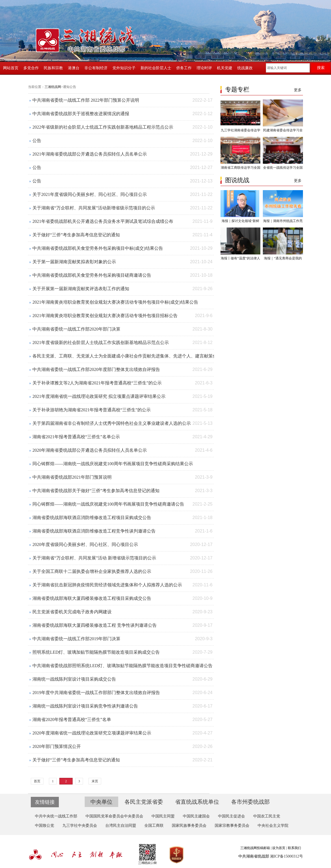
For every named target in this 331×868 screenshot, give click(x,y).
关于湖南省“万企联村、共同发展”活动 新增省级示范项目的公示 (94, 558)
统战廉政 (245, 68)
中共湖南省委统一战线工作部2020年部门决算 (76, 329)
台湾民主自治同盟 (121, 826)
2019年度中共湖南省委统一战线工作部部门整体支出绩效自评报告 (96, 693)
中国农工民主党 (267, 816)
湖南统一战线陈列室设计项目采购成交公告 (74, 679)
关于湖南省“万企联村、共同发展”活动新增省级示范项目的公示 (94, 208)
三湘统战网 (53, 87)
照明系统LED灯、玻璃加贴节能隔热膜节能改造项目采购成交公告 (96, 652)
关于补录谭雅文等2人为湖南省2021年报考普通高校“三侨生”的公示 (97, 383)
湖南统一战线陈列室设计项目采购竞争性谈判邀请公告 (85, 706)
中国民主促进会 (231, 816)
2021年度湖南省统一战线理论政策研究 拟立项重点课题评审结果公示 (99, 396)
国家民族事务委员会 (189, 826)
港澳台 (74, 68)
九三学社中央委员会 (80, 826)
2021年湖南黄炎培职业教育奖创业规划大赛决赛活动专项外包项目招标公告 (105, 316)
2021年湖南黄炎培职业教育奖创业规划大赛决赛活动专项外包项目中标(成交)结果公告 (115, 302)
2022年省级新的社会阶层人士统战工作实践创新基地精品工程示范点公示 (103, 127)
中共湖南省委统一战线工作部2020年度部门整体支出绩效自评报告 (96, 369)
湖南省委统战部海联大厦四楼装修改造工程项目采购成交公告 (92, 598)
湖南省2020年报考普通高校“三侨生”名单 (72, 719)
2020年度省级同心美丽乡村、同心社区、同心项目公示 (85, 544)
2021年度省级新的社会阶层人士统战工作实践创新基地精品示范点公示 (101, 343)
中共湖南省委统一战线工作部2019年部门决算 (76, 639)
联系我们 (294, 848)
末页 (95, 781)
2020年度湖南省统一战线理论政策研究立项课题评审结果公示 (92, 733)
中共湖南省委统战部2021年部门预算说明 (72, 477)
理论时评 (204, 68)
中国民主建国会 (196, 816)
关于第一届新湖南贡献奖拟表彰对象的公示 (74, 262)
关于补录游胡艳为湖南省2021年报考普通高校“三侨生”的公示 (92, 410)
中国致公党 (45, 826)
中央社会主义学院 (273, 826)
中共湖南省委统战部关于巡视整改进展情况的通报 (81, 114)
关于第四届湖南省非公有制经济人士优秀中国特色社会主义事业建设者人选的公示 (112, 423)
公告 (37, 141)
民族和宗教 (53, 68)
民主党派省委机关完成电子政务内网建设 (72, 612)
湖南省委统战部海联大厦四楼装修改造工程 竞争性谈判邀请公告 (95, 625)
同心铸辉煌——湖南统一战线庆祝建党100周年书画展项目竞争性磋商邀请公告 (108, 504)
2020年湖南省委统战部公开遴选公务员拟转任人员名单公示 (90, 450)
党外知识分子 (124, 68)
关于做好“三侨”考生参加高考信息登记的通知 (76, 235)
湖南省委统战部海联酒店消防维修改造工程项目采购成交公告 (92, 518)
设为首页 (279, 848)
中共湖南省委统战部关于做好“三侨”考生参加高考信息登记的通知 (96, 491)
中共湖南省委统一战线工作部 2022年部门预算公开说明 (86, 100)
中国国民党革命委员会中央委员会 (114, 816)
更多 (298, 90)
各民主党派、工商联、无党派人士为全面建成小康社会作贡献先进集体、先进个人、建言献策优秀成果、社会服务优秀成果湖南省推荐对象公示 (171, 356)
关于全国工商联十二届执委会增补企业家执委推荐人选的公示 (92, 571)
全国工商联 (154, 826)
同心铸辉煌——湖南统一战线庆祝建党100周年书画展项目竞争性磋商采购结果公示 (113, 464)
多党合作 (31, 68)
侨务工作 (184, 68)
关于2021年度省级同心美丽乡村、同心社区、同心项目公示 (90, 194)
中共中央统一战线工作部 (56, 816)
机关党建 (225, 68)
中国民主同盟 (163, 816)
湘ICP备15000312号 (286, 856)
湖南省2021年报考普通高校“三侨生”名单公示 (76, 437)
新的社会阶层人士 (156, 68)
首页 (37, 781)
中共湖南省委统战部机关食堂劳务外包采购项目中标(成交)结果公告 (98, 248)
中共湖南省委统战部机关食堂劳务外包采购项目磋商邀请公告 (92, 275)
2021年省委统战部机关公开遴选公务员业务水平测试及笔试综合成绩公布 (103, 221)
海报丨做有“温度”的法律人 (240, 258)
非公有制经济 (96, 68)
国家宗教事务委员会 (232, 826)
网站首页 (11, 68)
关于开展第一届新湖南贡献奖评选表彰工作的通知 (81, 289)
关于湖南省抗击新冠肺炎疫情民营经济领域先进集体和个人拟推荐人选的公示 (107, 585)
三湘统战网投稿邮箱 (255, 848)
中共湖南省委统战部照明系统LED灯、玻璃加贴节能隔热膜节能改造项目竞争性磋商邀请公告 (122, 666)
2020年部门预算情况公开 (57, 746)
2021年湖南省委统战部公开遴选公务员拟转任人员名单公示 (90, 154)
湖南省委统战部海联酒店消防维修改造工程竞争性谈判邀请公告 (94, 531)
